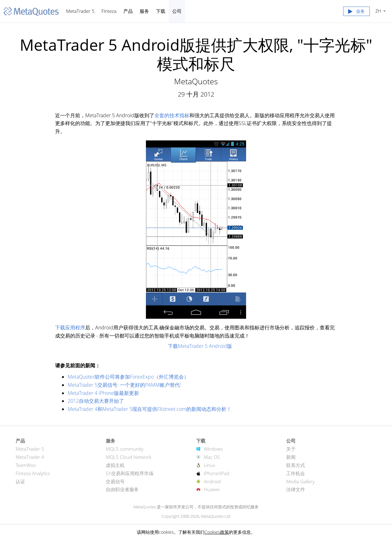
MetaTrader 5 (80, 11)
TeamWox (26, 465)
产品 (128, 11)
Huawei (212, 489)
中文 (377, 11)
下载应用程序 (70, 328)
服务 (144, 11)
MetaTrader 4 (30, 457)
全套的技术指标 (172, 115)
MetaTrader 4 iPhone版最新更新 (103, 393)
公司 (177, 11)
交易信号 (115, 481)
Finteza (109, 11)
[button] (356, 13)
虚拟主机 (115, 465)
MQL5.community (125, 449)
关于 (291, 449)
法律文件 (296, 489)
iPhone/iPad (217, 473)
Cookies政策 (217, 532)
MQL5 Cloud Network (129, 457)
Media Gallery (300, 481)
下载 (161, 11)
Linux (209, 465)
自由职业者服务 (122, 489)
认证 (20, 481)
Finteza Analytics (33, 473)
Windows (213, 449)
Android (212, 481)
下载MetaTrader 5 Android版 (200, 346)
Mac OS (212, 457)
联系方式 (296, 465)
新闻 (291, 457)
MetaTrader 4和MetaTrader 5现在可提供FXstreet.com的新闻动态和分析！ (150, 409)
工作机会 (296, 473)
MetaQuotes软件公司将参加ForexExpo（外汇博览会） (128, 377)
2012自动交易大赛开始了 (96, 401)
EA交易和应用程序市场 (130, 473)
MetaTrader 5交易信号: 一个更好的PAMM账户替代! (124, 385)
